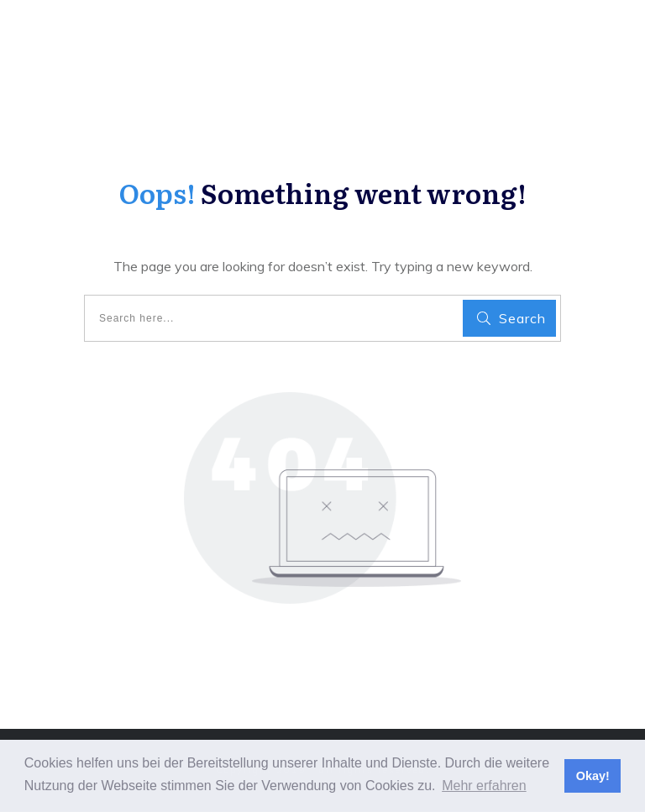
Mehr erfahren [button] (484, 786)
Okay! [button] (593, 776)
